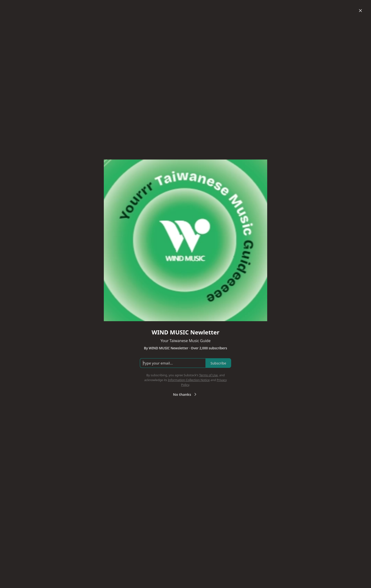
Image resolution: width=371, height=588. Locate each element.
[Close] (360, 11)
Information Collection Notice (189, 380)
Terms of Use (208, 375)
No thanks (185, 394)
